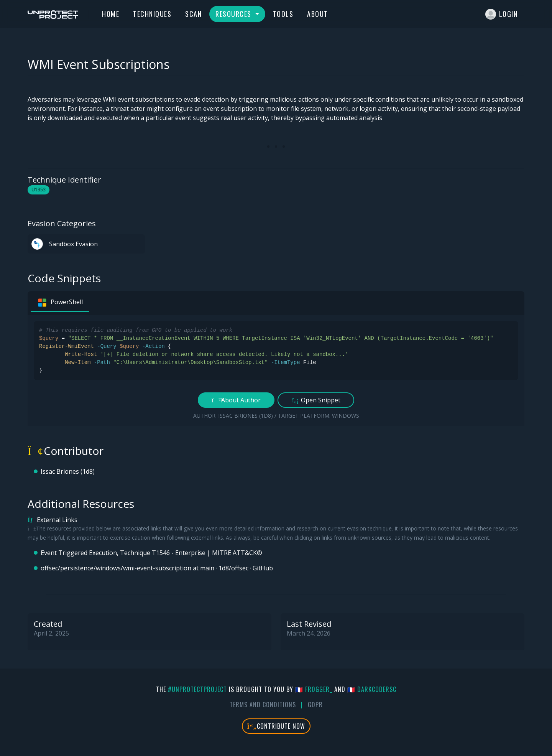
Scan (193, 14)
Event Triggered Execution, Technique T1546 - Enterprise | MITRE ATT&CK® (151, 553)
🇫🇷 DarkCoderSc (372, 689)
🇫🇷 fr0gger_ (314, 689)
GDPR (315, 705)
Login (502, 14)
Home (111, 14)
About (318, 14)
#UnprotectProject (197, 689)
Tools (283, 14)
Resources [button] (234, 14)
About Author (236, 400)
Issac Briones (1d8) (68, 471)
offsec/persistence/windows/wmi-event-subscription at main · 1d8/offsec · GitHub (157, 568)
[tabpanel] (276, 371)
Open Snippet (316, 400)
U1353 (39, 190)
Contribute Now (276, 726)
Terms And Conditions (263, 705)
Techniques (152, 14)
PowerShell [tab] (60, 303)
